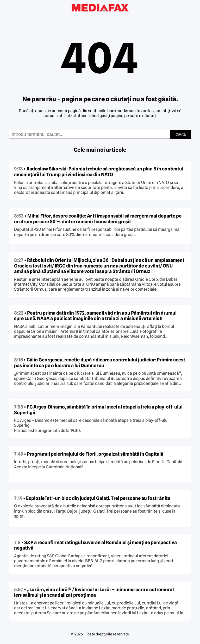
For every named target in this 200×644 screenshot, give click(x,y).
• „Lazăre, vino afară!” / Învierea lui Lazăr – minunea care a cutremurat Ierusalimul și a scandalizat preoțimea (94, 592)
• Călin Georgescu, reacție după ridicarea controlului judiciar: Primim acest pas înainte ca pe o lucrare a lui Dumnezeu (100, 363)
